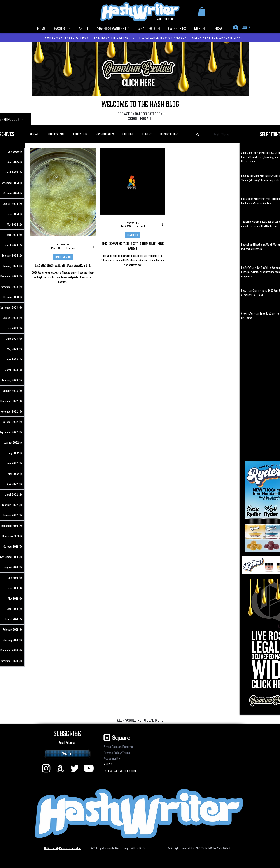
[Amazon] (60, 768)
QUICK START (56, 134)
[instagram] (46, 768)
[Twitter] (75, 768)
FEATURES (133, 235)
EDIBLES (147, 134)
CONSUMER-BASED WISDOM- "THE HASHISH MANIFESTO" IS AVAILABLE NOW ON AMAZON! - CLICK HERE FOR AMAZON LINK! (144, 38)
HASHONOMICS (105, 134)
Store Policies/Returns (118, 747)
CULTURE (128, 134)
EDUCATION (80, 134)
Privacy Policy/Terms (117, 753)
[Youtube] (89, 768)
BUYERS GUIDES (169, 134)
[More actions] (95, 246)
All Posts (35, 134)
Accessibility (112, 758)
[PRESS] (121, 764)
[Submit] (67, 754)
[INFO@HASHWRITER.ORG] (121, 771)
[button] (202, 12)
